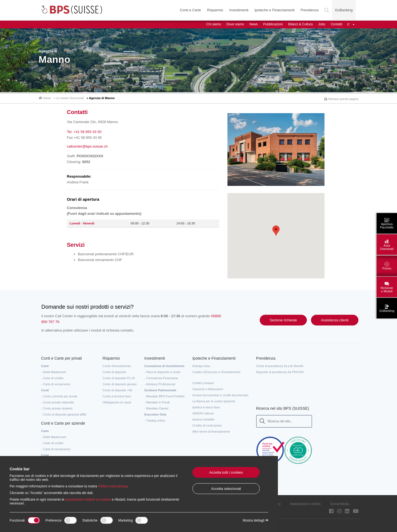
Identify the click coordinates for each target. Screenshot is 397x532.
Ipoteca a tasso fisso (206, 406)
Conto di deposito (114, 371)
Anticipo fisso (201, 365)
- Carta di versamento (56, 383)
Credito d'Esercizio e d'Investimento (216, 371)
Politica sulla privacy (113, 486)
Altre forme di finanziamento (211, 430)
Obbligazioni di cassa (117, 401)
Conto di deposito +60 (117, 389)
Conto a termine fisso (117, 395)
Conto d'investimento (117, 365)
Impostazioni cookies (305, 503)
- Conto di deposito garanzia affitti (64, 413)
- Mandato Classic (157, 407)
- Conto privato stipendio (57, 401)
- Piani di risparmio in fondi (162, 371)
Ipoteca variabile (203, 418)
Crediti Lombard (203, 382)
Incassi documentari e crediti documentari (220, 394)
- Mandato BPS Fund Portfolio (165, 395)
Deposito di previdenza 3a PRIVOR (280, 371)
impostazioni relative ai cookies (88, 500)
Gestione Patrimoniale (160, 389)
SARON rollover (203, 412)
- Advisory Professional (160, 383)
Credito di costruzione (207, 424)
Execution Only (155, 413)
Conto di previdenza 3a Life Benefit (280, 365)
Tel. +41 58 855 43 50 (84, 131)
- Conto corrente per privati (59, 395)
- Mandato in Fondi (157, 401)
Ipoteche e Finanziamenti (274, 10)
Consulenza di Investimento (164, 365)
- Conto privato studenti (57, 407)
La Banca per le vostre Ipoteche (214, 400)
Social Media (340, 503)
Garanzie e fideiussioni (208, 388)
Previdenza (309, 10)
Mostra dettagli (255, 520)
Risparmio (215, 10)
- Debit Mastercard (53, 371)
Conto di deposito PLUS (119, 377)
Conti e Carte (190, 10)
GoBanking (344, 10)
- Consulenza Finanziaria (161, 377)
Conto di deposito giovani (120, 383)
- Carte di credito (52, 377)
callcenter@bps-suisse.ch (87, 145)
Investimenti (239, 10)
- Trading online (155, 419)
